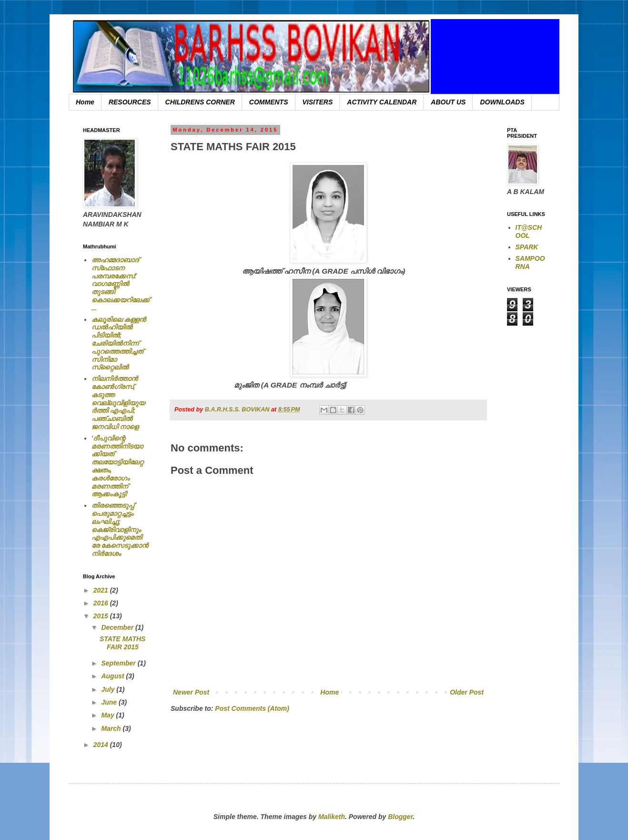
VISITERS (318, 102)
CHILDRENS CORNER (200, 102)
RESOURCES (130, 102)
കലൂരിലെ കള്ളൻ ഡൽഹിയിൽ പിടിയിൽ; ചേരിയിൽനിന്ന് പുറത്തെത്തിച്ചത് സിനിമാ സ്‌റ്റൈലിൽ (119, 343)
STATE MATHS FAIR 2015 (122, 643)
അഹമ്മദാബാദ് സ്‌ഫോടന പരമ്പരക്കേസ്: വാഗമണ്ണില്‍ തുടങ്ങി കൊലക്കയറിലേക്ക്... (120, 284)
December (118, 627)
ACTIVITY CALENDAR (382, 102)
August (113, 676)
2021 (102, 590)
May (108, 715)
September (119, 663)
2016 (102, 603)
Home (85, 102)
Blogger (400, 817)
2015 (102, 616)
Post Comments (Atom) (252, 708)
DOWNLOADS (502, 102)
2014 (102, 745)
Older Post (467, 692)
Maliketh (332, 817)
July (109, 689)
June (110, 702)
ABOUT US (448, 102)
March (112, 728)
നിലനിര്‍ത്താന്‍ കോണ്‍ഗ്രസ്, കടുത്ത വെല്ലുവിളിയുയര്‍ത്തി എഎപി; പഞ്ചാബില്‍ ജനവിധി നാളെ (118, 403)
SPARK (527, 247)
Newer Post (191, 692)
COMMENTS (269, 102)
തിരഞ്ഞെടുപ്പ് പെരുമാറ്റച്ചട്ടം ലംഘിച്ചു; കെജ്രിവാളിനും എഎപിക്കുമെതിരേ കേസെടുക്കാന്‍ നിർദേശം (120, 529)
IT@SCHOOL (529, 231)
